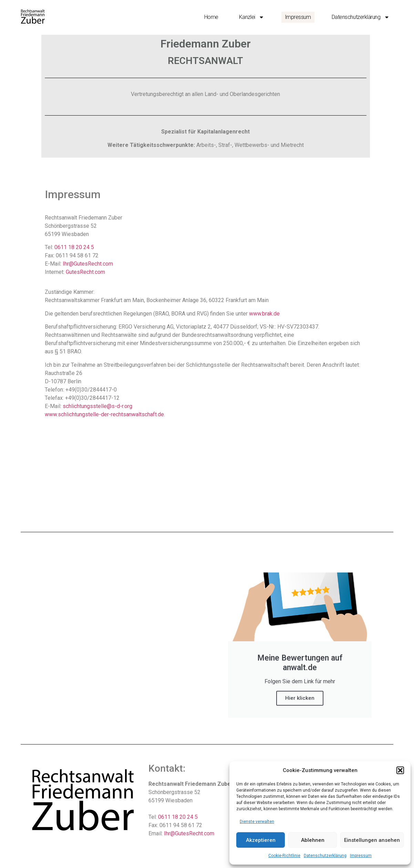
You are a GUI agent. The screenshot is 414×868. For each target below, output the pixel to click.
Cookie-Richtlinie (284, 856)
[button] (400, 770)
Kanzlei (252, 17)
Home (211, 17)
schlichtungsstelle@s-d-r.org (97, 406)
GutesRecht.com (85, 272)
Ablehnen (313, 840)
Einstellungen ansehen (372, 840)
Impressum (361, 856)
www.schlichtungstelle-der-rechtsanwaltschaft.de (104, 414)
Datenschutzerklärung (325, 856)
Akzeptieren (261, 840)
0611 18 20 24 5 (74, 247)
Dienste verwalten (257, 822)
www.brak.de (264, 314)
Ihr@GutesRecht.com (88, 264)
